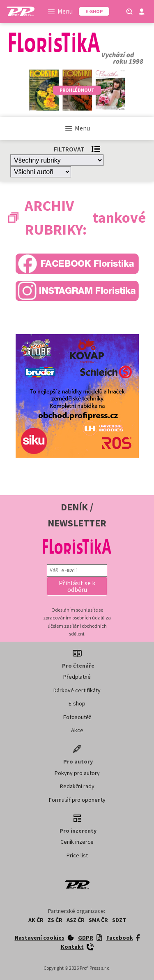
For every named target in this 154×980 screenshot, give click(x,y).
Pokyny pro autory (77, 773)
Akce (77, 730)
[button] (77, 586)
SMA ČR (98, 920)
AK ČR (36, 920)
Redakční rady (77, 786)
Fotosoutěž (77, 717)
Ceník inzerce (77, 842)
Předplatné (77, 677)
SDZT (119, 920)
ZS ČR (55, 920)
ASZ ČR (76, 920)
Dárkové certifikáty (77, 690)
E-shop (77, 703)
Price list (77, 855)
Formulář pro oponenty (77, 800)
